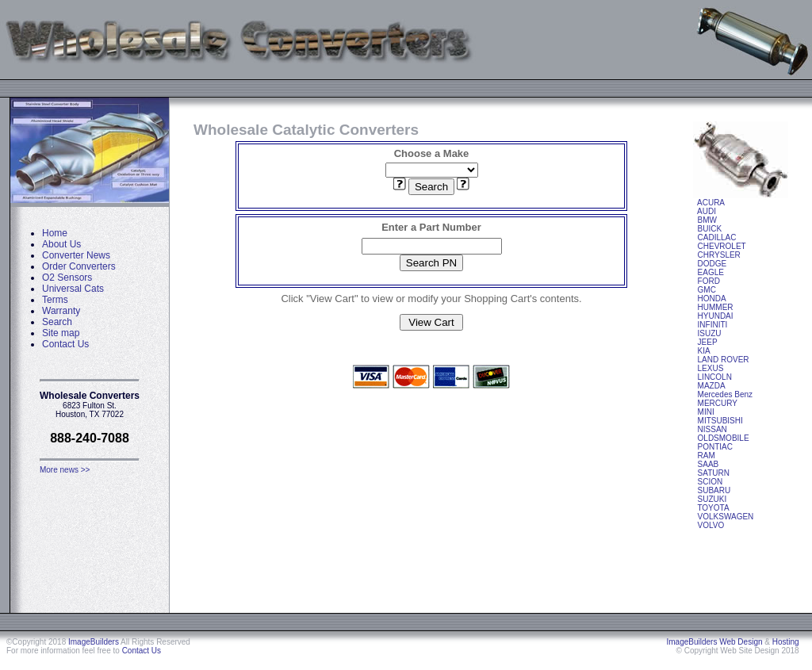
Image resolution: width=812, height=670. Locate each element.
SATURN (714, 473)
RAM (707, 456)
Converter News (76, 255)
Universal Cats (73, 289)
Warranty (61, 311)
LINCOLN (715, 377)
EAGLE (711, 272)
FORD (709, 281)
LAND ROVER (724, 360)
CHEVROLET (722, 246)
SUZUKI (712, 499)
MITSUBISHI (720, 421)
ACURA (711, 203)
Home (55, 233)
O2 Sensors (67, 278)
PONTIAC (715, 447)
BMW (707, 220)
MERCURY (718, 403)
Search (57, 322)
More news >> (65, 470)
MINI (706, 412)
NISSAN (712, 429)
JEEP (708, 342)
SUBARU (714, 490)
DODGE (712, 264)
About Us (61, 244)
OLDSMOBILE (724, 438)
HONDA (712, 299)
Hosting (786, 642)
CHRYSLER (719, 255)
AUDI (707, 211)
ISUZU (710, 333)
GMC (707, 290)
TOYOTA (713, 508)
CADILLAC (717, 237)
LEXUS (711, 368)
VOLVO (711, 525)
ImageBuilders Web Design (715, 642)
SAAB (709, 464)
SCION (710, 482)
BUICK (710, 229)
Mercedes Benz (725, 394)
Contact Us (65, 344)
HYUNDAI (716, 316)
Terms (55, 300)
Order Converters (79, 266)
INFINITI (713, 325)
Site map (61, 333)
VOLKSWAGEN (726, 517)
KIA (704, 351)
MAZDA (712, 386)
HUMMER (716, 307)
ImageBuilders (94, 642)
